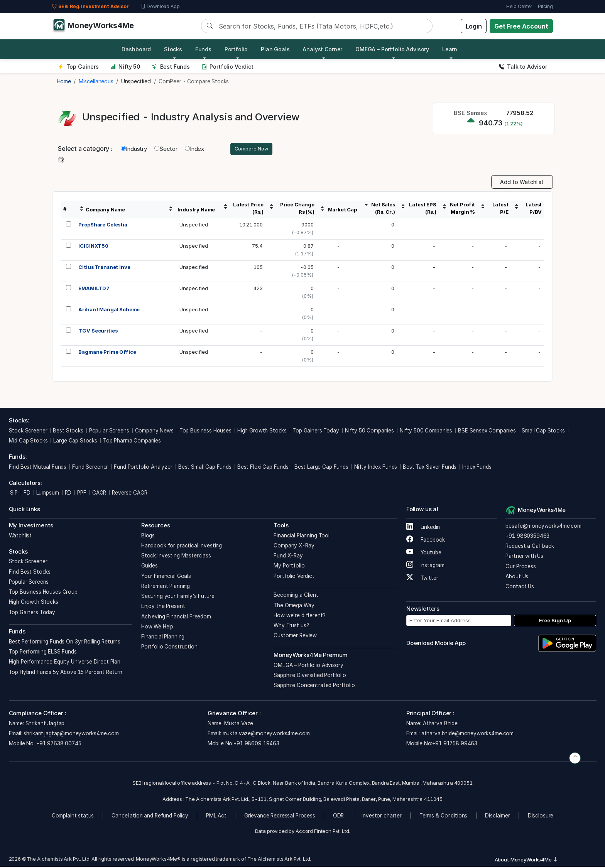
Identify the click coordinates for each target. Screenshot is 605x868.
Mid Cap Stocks (28, 442)
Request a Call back (530, 547)
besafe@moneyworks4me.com (543, 527)
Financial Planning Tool (302, 536)
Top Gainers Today (316, 431)
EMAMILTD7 (94, 289)
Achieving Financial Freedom (176, 617)
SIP (13, 494)
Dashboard (136, 49)
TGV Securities (98, 332)
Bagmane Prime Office (107, 353)
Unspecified (193, 226)
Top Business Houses (205, 431)
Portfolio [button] (236, 49)
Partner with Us (524, 557)
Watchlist (20, 536)
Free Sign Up (555, 621)
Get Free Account (521, 26)
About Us (517, 578)
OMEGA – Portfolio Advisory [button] (392, 49)
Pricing (545, 6)
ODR (339, 816)
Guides (150, 567)
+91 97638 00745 (58, 745)
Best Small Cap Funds (205, 468)
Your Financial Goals (166, 577)
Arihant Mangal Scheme (109, 311)
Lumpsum (48, 494)
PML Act (216, 816)
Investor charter (382, 816)
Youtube (424, 554)
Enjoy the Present (163, 607)
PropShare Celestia (103, 226)
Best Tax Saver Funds (430, 468)
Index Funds (477, 468)
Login (474, 26)
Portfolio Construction (169, 648)
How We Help (157, 628)
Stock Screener (28, 431)
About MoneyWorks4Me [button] (526, 861)
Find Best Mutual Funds (38, 468)
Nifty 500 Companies (426, 431)
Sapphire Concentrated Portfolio (314, 686)
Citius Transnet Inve (104, 268)
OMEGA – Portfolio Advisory (308, 666)
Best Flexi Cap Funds (263, 468)
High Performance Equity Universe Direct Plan (65, 663)
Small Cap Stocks (543, 431)
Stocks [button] (173, 49)
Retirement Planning (166, 587)
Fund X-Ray (288, 557)
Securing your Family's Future (178, 597)
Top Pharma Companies (132, 442)
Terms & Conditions (443, 816)
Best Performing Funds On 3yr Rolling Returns (65, 643)
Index (194, 149)
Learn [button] (450, 49)
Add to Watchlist (522, 183)
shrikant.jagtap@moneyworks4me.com (71, 735)
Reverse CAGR (129, 494)
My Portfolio (289, 567)
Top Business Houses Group (43, 593)
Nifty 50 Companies (369, 431)
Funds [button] (203, 49)
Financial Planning (163, 638)
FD (27, 494)
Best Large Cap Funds (321, 468)
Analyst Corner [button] (322, 49)
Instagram (425, 566)
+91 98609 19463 (256, 745)
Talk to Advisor (523, 67)
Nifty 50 (125, 67)
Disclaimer (498, 816)
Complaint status (73, 816)
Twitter (422, 579)
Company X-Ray (294, 547)
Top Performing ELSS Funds (43, 653)
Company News (154, 431)
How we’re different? (299, 616)
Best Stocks (68, 431)
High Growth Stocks (262, 431)
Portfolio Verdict (227, 67)
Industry (134, 149)
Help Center (519, 6)
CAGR (99, 494)
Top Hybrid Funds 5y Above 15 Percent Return (66, 673)
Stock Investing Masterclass (176, 557)
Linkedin (423, 528)
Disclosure (541, 816)
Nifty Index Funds (376, 468)
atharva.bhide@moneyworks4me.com (467, 735)
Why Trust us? (291, 627)
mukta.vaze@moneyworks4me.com (266, 735)
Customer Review (295, 637)
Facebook (426, 541)
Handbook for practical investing (182, 547)
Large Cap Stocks (75, 442)
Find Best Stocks (30, 572)
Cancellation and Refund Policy (150, 816)
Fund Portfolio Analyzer (143, 468)
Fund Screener (90, 468)
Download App (160, 7)
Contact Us (520, 588)
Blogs (148, 536)
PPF (82, 494)
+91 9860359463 (527, 537)
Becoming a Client (296, 596)
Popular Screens (109, 431)
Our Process (521, 567)
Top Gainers (78, 67)
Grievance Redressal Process (280, 816)
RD (68, 494)
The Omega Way (294, 606)
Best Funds (171, 67)
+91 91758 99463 (455, 745)
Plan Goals (275, 49)
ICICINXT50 (93, 247)
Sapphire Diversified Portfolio (310, 676)
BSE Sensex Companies (487, 431)
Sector (166, 149)
